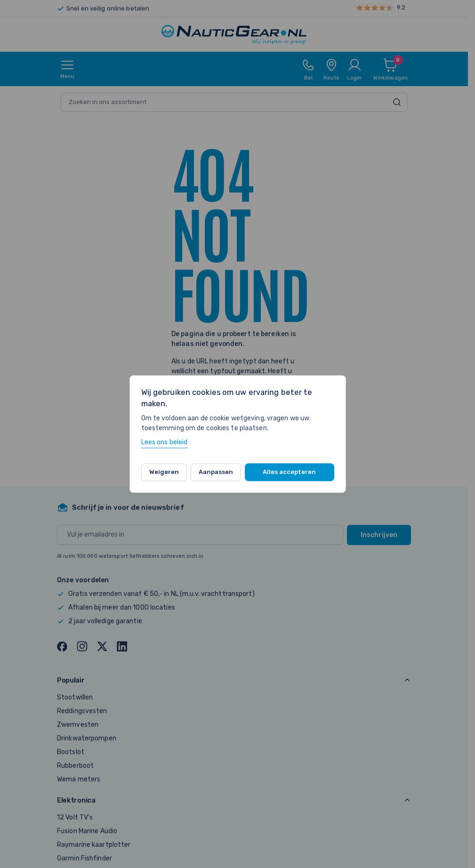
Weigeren (164, 472)
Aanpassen (216, 472)
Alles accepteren (289, 472)
